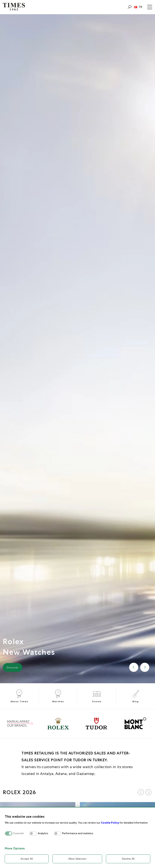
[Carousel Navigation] (145, 792)
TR (138, 7)
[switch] (33, 833)
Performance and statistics (78, 833)
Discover (13, 667)
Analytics (43, 833)
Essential (18, 833)
